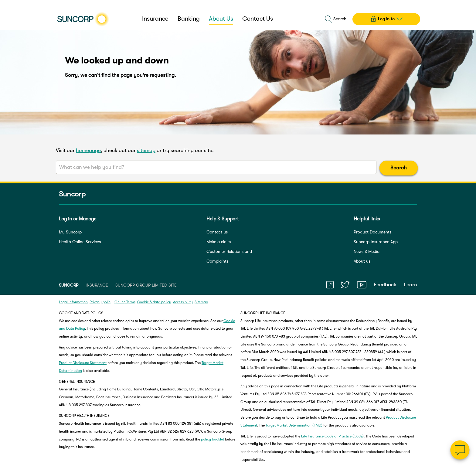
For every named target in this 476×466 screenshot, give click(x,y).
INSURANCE (97, 285)
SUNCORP (69, 285)
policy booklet (212, 439)
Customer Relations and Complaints (229, 256)
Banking (189, 19)
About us (362, 261)
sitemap (146, 150)
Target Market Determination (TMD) (294, 425)
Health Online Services (80, 242)
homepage (88, 150)
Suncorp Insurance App (376, 242)
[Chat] (460, 450)
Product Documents (372, 232)
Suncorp (72, 194)
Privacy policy (101, 302)
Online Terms (125, 302)
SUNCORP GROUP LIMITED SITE (146, 285)
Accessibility (183, 302)
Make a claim (219, 242)
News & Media (367, 251)
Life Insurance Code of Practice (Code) (332, 436)
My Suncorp (70, 232)
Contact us (217, 232)
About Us (221, 19)
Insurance (155, 19)
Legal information (73, 302)
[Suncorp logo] (83, 19)
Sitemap (201, 302)
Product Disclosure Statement (83, 363)
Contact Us (258, 19)
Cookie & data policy (154, 302)
